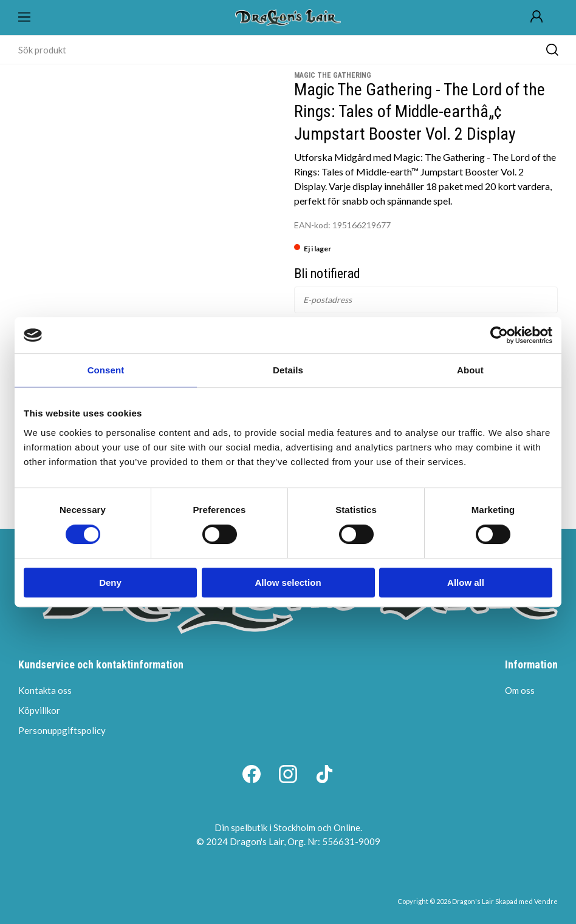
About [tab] (470, 370)
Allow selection (288, 583)
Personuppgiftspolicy (62, 730)
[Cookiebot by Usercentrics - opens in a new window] (499, 335)
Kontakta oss (45, 690)
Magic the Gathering (333, 75)
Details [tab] (288, 370)
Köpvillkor (39, 710)
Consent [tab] (106, 370)
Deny (110, 583)
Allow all (466, 583)
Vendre (546, 901)
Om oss (520, 690)
